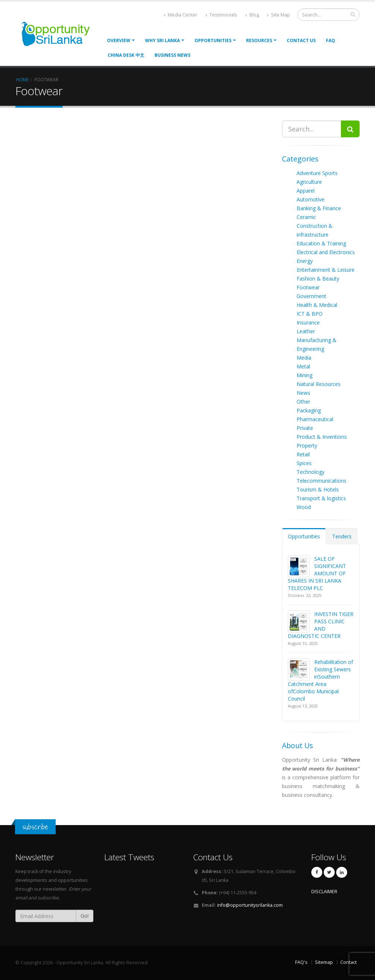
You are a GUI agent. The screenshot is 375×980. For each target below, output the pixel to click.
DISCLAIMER (324, 892)
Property (307, 446)
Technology (311, 472)
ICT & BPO (310, 314)
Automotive (311, 199)
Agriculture (309, 182)
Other (303, 402)
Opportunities (304, 536)
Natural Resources (319, 384)
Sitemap (324, 962)
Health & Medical (317, 305)
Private (305, 428)
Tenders (342, 536)
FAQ (331, 40)
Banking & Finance (319, 208)
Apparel (306, 191)
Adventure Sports (317, 173)
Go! (85, 916)
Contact (348, 962)
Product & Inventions (322, 437)
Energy (305, 261)
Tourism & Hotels (318, 489)
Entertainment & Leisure (326, 270)
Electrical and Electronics (326, 252)
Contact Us (301, 40)
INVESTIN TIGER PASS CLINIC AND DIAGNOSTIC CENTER (321, 625)
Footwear (308, 287)
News (303, 393)
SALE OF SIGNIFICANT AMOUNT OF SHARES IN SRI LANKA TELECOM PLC (317, 573)
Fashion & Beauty (318, 279)
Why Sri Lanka (162, 40)
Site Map (279, 15)
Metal (303, 366)
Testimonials (221, 15)
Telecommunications (322, 481)
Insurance (308, 322)
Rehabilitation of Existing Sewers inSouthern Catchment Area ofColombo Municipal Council (320, 680)
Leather (306, 331)
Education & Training (321, 243)
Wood (304, 507)
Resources (259, 40)
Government (311, 296)
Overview (119, 40)
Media (304, 358)
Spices (304, 463)
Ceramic (306, 217)
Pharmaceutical (315, 419)
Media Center (181, 15)
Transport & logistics (321, 498)
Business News (172, 55)
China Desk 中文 (126, 55)
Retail (303, 454)
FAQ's (301, 962)
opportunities (213, 40)
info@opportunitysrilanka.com (250, 905)
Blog (252, 15)
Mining (305, 375)
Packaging (309, 410)
